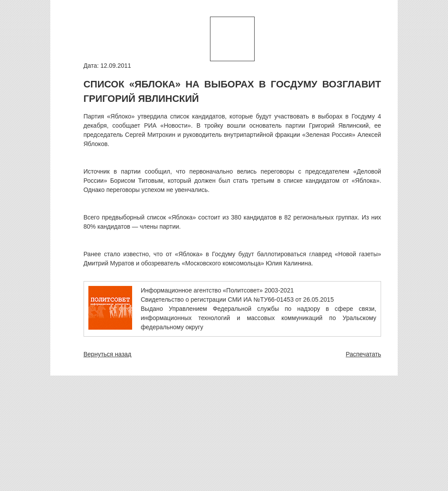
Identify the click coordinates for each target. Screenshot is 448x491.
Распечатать (363, 354)
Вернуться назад (108, 354)
